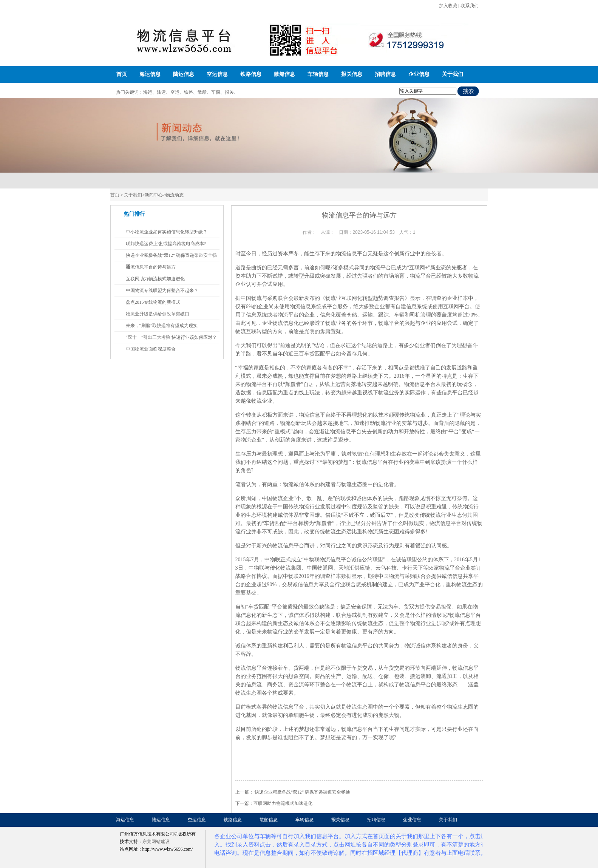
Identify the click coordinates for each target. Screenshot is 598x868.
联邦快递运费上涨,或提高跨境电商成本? (166, 244)
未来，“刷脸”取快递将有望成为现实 (162, 326)
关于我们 (453, 74)
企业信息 (419, 74)
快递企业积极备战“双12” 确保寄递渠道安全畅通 (303, 792)
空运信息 (217, 74)
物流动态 (175, 195)
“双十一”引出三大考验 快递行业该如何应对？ (172, 337)
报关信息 (352, 74)
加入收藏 (448, 6)
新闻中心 (154, 195)
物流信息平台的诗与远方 (151, 267)
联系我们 (470, 6)
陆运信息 (184, 74)
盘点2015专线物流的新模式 (153, 302)
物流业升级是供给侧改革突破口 (158, 314)
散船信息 (284, 74)
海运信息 (150, 74)
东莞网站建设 (156, 842)
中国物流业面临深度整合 (151, 349)
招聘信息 (385, 74)
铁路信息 (251, 74)
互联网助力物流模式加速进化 (283, 803)
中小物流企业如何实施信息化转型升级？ (167, 232)
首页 (122, 74)
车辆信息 (318, 74)
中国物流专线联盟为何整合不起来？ (162, 290)
